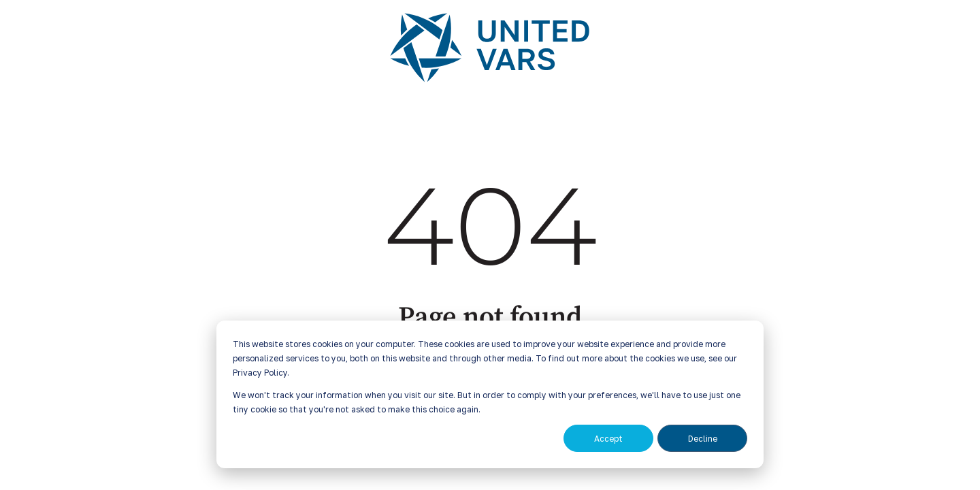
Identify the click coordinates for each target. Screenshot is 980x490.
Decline (703, 439)
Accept (608, 439)
